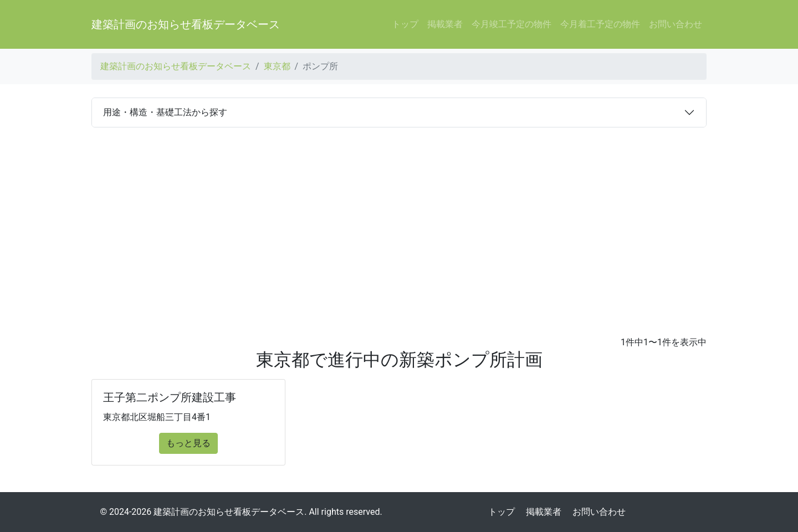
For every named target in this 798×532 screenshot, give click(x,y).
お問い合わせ (676, 24)
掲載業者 (445, 24)
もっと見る (188, 443)
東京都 (277, 66)
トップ (405, 24)
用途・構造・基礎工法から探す (165, 112)
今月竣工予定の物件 (511, 24)
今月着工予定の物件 (600, 24)
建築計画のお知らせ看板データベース (186, 24)
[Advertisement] (399, 232)
